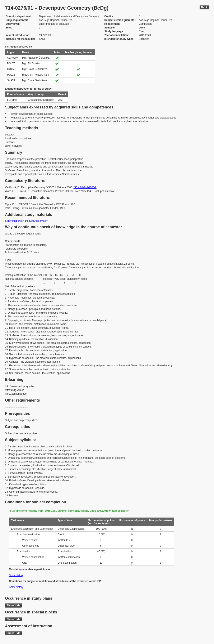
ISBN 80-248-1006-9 (85, 187)
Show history (16, 575)
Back (204, 7)
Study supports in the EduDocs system (27, 221)
